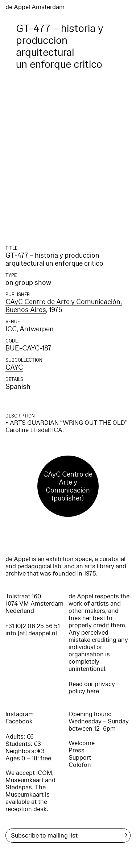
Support (80, 758)
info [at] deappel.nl (31, 633)
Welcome (82, 743)
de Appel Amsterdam (35, 7)
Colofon (80, 765)
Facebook (19, 721)
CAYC (14, 367)
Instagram (20, 714)
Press (77, 750)
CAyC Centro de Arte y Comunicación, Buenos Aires (64, 306)
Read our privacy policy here (92, 688)
